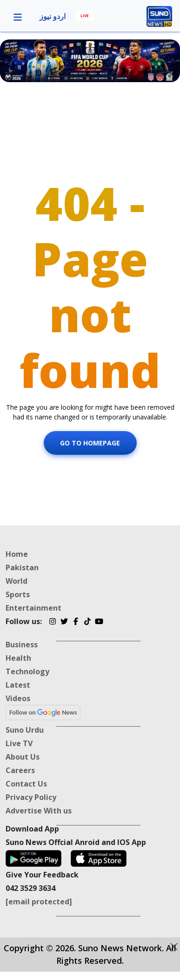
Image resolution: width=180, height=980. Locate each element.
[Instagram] (52, 623)
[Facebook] (76, 623)
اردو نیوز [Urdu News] (53, 16)
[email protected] (39, 902)
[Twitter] (64, 623)
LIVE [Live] (85, 16)
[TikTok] (87, 623)
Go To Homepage (90, 443)
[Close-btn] (174, 947)
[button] (18, 16)
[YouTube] (99, 623)
